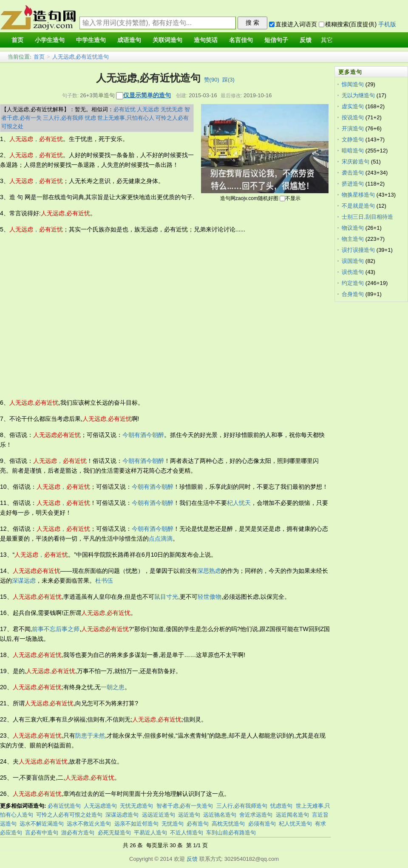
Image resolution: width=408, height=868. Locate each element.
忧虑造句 (281, 806)
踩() (228, 80)
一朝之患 (113, 687)
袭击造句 (353, 173)
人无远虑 (148, 109)
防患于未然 (90, 736)
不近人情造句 (187, 833)
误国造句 (353, 261)
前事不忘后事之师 (56, 629)
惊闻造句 (353, 84)
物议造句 (353, 228)
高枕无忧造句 (228, 824)
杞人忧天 (239, 503)
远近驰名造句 (220, 815)
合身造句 (353, 294)
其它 (327, 40)
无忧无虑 (172, 109)
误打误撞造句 (358, 250)
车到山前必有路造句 (231, 833)
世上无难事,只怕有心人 (126, 118)
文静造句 (353, 139)
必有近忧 (125, 109)
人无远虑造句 (100, 806)
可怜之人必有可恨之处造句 (69, 815)
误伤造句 (353, 272)
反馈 (192, 859)
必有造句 (198, 824)
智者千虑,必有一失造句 (185, 806)
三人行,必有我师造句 (242, 806)
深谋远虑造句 (122, 815)
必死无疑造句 (114, 833)
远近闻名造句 (292, 815)
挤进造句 (353, 184)
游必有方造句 (78, 833)
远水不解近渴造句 (42, 824)
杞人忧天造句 (295, 824)
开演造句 (353, 128)
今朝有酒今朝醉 (143, 435)
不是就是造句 (358, 206)
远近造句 (189, 815)
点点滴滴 (161, 538)
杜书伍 (104, 581)
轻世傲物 (210, 597)
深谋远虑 (24, 581)
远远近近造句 (159, 815)
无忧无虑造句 (136, 806)
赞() (212, 80)
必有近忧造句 (64, 806)
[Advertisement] (80, 316)
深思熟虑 (209, 571)
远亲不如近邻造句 (136, 824)
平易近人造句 (150, 833)
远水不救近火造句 (89, 824)
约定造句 (353, 283)
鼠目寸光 (166, 597)
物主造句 (353, 239)
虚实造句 (353, 106)
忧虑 (91, 118)
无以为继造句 (358, 95)
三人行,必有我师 (63, 118)
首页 (39, 57)
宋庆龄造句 (356, 162)
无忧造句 (173, 824)
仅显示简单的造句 (147, 95)
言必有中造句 (42, 833)
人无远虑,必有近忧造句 (81, 57)
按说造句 (353, 117)
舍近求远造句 (256, 815)
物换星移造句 (358, 195)
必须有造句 (262, 824)
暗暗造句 (353, 151)
